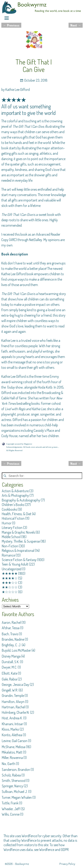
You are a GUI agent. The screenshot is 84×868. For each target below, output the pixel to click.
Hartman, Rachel (13, 707)
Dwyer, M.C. (9, 667)
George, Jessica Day (15, 685)
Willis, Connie (11, 814)
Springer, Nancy (12, 786)
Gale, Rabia (9, 679)
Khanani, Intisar (12, 724)
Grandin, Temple (13, 696)
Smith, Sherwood (14, 781)
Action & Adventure (15, 491)
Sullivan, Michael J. (15, 792)
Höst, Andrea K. (12, 718)
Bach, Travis (10, 634)
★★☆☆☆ (10, 587)
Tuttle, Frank (10, 803)
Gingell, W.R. (10, 690)
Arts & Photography (15, 495)
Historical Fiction (13, 518)
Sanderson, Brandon (16, 770)
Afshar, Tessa (11, 628)
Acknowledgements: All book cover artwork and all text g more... (32, 447)
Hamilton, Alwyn (13, 702)
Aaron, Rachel (11, 622)
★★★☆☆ (10, 583)
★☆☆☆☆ (10, 592)
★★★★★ (10, 573)
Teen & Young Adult (15, 564)
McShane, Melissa (14, 747)
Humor (7, 523)
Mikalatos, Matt (12, 752)
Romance (8, 555)
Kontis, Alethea (12, 735)
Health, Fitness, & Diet (17, 514)
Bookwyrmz (22, 864)
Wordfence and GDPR (54, 850)
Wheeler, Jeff (11, 809)
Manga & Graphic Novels (18, 532)
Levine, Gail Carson (15, 741)
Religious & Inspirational (18, 550)
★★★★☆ (10, 578)
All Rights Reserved (14, 450)
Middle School (11, 537)
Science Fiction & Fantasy (19, 560)
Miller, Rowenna (12, 758)
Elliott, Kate (10, 673)
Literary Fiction (12, 528)
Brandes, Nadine (13, 639)
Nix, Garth (9, 764)
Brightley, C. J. (11, 645)
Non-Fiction (10, 546)
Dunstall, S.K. (11, 662)
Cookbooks (9, 509)
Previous (11, 25)
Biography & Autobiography (21, 500)
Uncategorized (12, 569)
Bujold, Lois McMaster (16, 650)
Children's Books (13, 505)
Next (76, 25)
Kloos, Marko (10, 729)
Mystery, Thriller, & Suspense (21, 541)
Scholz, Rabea (11, 775)
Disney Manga (11, 656)
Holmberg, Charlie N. (16, 712)
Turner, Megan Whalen (17, 797)
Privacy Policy (67, 864)
